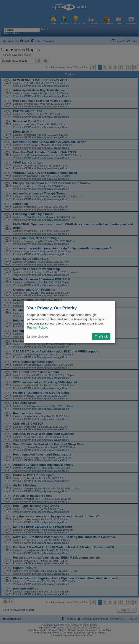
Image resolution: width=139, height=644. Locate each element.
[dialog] (69, 322)
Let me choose (37, 336)
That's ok (101, 336)
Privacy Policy (37, 327)
